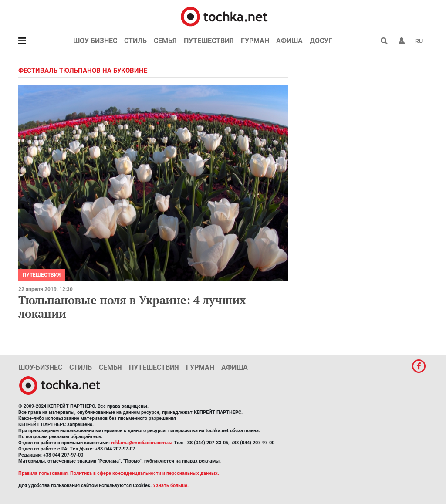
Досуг (321, 41)
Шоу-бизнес (95, 41)
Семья (165, 41)
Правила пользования (43, 473)
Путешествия (209, 41)
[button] (402, 41)
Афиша (289, 41)
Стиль (135, 41)
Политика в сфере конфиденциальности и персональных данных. (145, 473)
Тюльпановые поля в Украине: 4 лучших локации (132, 306)
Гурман (255, 41)
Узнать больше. (171, 485)
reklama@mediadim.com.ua (142, 443)
